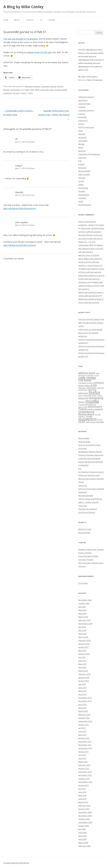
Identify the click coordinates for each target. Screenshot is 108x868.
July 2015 (82, 657)
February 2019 (84, 620)
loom (52, 90)
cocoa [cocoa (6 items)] (97, 375)
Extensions (83, 120)
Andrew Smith (84, 442)
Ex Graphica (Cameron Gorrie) (91, 472)
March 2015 (83, 671)
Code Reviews (84, 104)
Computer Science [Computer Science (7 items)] (86, 383)
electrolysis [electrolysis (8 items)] (91, 388)
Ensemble (83, 117)
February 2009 (84, 846)
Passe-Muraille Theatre (88, 556)
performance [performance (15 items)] (95, 406)
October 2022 (84, 603)
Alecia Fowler (84, 438)
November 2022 (85, 600)
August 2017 (83, 647)
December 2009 (85, 812)
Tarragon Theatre (86, 560)
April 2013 (82, 708)
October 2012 (84, 718)
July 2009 (82, 829)
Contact (30, 20)
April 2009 (82, 839)
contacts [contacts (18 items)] (99, 382)
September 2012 (85, 721)
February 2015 (84, 674)
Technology (15, 90)
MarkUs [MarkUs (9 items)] (82, 402)
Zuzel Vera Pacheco (87, 512)
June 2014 (82, 688)
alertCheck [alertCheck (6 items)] (82, 375)
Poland (81, 164)
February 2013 (84, 715)
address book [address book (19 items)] (87, 373)
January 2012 (84, 738)
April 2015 (82, 667)
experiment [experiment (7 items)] (83, 390)
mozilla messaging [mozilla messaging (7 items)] (86, 404)
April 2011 (82, 758)
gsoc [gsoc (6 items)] (95, 396)
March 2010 (83, 802)
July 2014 (82, 684)
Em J (80, 469)
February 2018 (84, 640)
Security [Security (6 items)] (98, 414)
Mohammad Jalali (86, 495)
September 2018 (85, 624)
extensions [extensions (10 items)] (83, 393)
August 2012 (83, 725)
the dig (16, 93)
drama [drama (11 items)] (87, 385)
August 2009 (83, 826)
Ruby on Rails (84, 174)
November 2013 (85, 701)
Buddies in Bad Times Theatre (91, 549)
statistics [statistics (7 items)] (82, 416)
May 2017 (82, 651)
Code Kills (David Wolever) (89, 458)
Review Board (84, 171)
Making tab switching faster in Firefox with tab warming (91, 249)
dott (32, 90)
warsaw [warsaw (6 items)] (93, 422)
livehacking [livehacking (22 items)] (96, 398)
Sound (81, 181)
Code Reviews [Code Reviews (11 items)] (85, 380)
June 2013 (82, 704)
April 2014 (82, 694)
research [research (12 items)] (99, 409)
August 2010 (83, 785)
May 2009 (82, 836)
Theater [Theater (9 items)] (89, 416)
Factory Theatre (85, 553)
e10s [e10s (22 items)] (94, 385)
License (52, 20)
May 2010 (82, 795)
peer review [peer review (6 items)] (83, 407)
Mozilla (6, 90)
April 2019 (82, 613)
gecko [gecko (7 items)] (81, 395)
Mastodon (83, 492)
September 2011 (85, 748)
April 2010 (82, 799)
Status (81, 184)
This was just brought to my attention (21, 39)
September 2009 (85, 822)
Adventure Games (32, 86)
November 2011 (85, 745)
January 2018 (84, 644)
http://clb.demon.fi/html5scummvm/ (20, 208)
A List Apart (83, 583)
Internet (82, 134)
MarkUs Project (85, 529)
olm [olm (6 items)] (95, 405)
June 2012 (82, 731)
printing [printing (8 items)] (91, 409)
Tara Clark (83, 506)
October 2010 (84, 779)
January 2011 (84, 768)
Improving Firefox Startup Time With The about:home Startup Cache (91, 323)
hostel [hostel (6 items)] (100, 396)
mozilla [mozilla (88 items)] (92, 401)
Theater (82, 191)
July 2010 (82, 789)
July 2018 (82, 627)
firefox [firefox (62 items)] (94, 392)
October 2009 (84, 819)
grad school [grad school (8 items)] (88, 395)
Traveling (82, 198)
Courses (82, 114)
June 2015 (82, 661)
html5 (37, 90)
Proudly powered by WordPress (16, 863)
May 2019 (82, 610)
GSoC (81, 131)
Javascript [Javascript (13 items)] (83, 398)
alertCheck (83, 100)
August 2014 (83, 681)
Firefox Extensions (86, 127)
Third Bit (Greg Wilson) (88, 509)
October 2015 (84, 654)
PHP (80, 161)
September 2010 (85, 782)
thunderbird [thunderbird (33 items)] (87, 419)
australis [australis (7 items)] (90, 375)
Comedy (82, 107)
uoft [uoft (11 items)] (88, 422)
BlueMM (19, 192)
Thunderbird (84, 195)
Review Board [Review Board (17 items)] (86, 414)
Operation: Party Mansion (89, 154)
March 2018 (83, 637)
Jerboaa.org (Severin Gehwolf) (91, 489)
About (17, 20)
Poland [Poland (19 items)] (83, 409)
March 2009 (83, 843)
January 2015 (84, 677)
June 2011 (82, 755)
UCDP (81, 201)
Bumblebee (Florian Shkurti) (90, 452)
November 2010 (85, 775)
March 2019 (83, 617)
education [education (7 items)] (82, 388)
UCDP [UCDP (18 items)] (82, 422)
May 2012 (82, 735)
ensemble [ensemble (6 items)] (100, 388)
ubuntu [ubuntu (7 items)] (100, 419)
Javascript (45, 90)
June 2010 (82, 792)
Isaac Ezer (83, 485)
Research (82, 168)
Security (82, 178)
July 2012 (82, 728)
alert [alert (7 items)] (97, 373)
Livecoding (83, 141)
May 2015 (82, 664)
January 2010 (84, 809)
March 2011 (83, 762)
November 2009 (85, 816)
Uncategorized (85, 205)
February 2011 (84, 765)
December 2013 (85, 698)
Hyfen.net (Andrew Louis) (89, 475)
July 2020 (82, 607)
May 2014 (82, 691)
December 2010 (85, 772)
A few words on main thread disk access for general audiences (90, 333)
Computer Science (49, 86)
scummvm (8, 93)
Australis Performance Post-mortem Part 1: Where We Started (54, 115)
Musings (82, 151)
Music (81, 147)
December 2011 (85, 741)
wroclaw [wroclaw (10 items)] (100, 422)
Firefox (60, 86)
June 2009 (82, 832)
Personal (82, 158)
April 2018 (82, 634)
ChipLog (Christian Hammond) (91, 455)
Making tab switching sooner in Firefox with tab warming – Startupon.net (91, 279)
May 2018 (82, 630)
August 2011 (83, 752)
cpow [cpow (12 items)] (81, 385)
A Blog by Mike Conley (23, 7)
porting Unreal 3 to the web (39, 52)
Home (6, 20)
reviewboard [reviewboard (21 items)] (86, 412)
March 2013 (83, 711)
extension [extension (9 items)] (92, 390)
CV (41, 20)
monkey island (61, 90)
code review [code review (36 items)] (87, 378)
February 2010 (84, 806)
